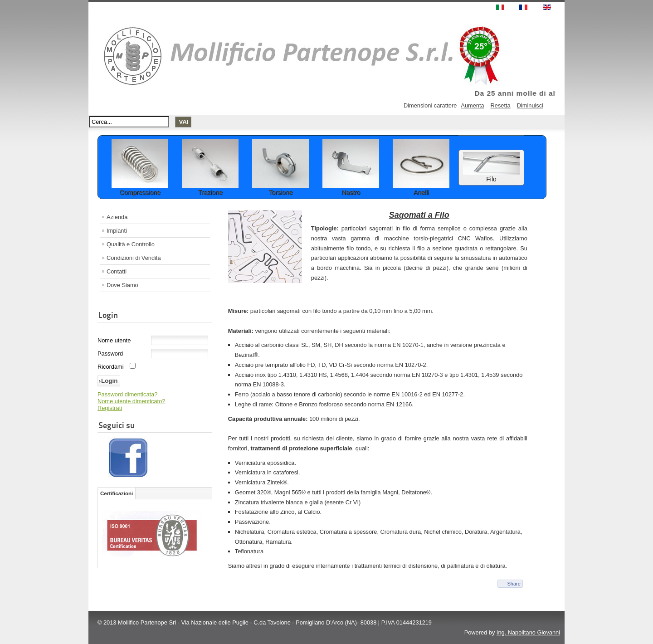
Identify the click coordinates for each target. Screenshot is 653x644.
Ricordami (111, 367)
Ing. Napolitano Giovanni (528, 632)
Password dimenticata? (127, 394)
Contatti (117, 271)
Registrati (110, 408)
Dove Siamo (122, 285)
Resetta (501, 105)
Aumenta (472, 105)
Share (514, 584)
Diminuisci (530, 105)
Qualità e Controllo (131, 244)
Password (110, 354)
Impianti (117, 231)
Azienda (117, 217)
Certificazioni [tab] (117, 493)
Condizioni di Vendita (134, 258)
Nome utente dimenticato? (131, 401)
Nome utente (114, 340)
